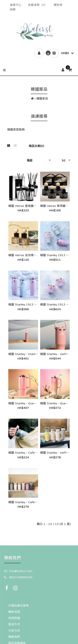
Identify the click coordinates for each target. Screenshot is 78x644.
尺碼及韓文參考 (19, 606)
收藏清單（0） (38, 5)
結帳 (13, 9)
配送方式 (14, 624)
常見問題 (14, 618)
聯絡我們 (14, 637)
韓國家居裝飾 (16, 129)
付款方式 (14, 630)
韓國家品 (42, 98)
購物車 (58, 5)
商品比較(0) (36, 146)
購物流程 (14, 612)
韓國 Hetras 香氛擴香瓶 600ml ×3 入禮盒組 (37, 206)
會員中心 (16, 5)
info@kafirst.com (21, 571)
